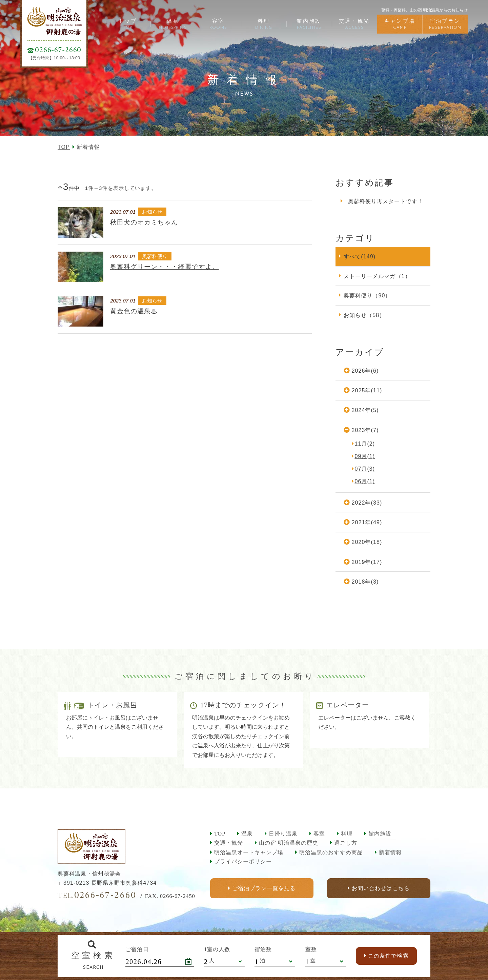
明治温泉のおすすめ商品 (331, 852)
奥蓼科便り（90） (367, 295)
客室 (319, 834)
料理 (347, 834)
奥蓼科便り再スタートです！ (386, 201)
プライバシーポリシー (243, 861)
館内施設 (380, 834)
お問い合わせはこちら (381, 888)
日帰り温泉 (283, 834)
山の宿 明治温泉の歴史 (289, 843)
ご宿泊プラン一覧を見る (264, 888)
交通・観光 (229, 843)
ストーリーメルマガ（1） (377, 276)
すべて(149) (360, 256)
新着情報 (390, 852)
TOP (64, 147)
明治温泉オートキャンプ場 (249, 852)
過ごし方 (346, 843)
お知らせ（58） (364, 315)
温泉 (247, 834)
